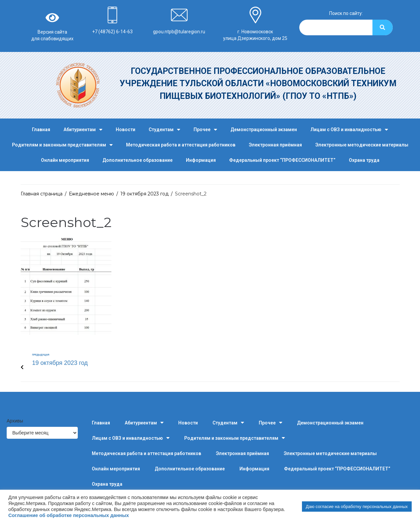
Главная (41, 130)
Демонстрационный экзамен (264, 130)
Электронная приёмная (275, 145)
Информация (201, 160)
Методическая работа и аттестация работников (181, 145)
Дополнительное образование (138, 160)
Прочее (205, 130)
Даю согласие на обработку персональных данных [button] (357, 507)
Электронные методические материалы (362, 145)
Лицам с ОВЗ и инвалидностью (349, 130)
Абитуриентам (83, 130)
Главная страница (42, 194)
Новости (126, 130)
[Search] (383, 27)
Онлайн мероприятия (65, 160)
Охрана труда (364, 160)
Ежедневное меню (91, 194)
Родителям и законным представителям (62, 145)
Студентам (164, 130)
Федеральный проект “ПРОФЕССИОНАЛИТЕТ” (282, 160)
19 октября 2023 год (144, 194)
